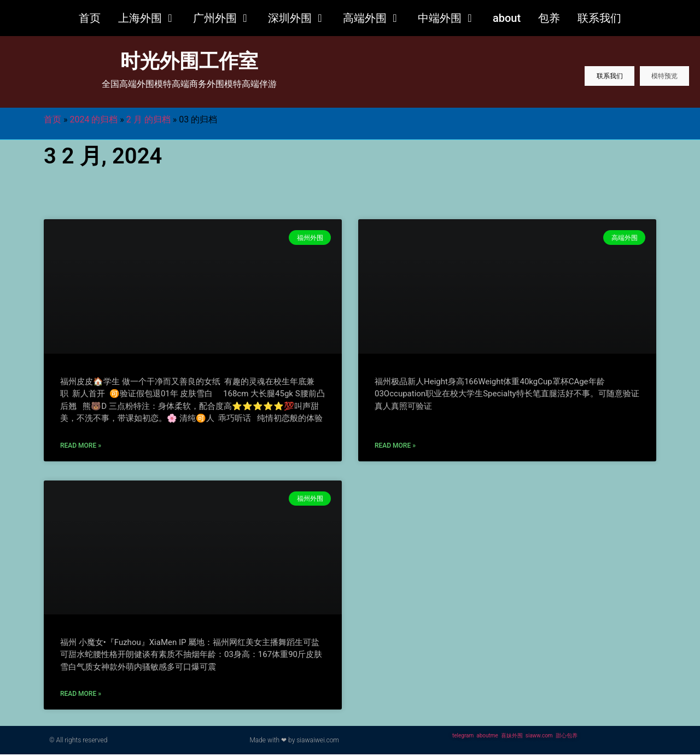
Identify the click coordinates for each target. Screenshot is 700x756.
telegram (463, 737)
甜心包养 (567, 737)
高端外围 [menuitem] (365, 18)
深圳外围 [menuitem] (290, 18)
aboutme (487, 737)
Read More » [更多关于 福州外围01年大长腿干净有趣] (81, 447)
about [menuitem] (507, 18)
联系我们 (582, 80)
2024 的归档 (94, 121)
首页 (52, 121)
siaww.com (539, 737)
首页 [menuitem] (90, 18)
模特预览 (655, 80)
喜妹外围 (512, 737)
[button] (170, 18)
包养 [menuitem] (549, 18)
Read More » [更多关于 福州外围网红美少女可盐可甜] (81, 695)
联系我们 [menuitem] (599, 18)
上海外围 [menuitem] (140, 18)
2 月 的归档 (148, 121)
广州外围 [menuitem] (215, 18)
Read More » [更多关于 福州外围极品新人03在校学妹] (395, 447)
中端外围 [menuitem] (440, 18)
